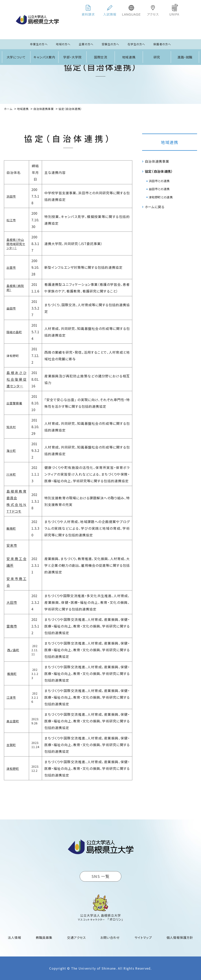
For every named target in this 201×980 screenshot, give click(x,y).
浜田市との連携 (159, 181)
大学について (16, 57)
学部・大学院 (72, 57)
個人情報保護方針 (180, 937)
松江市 (11, 220)
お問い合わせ (110, 937)
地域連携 (129, 57)
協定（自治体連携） (159, 171)
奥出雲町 (13, 721)
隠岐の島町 (14, 332)
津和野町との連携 (161, 197)
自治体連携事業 (157, 161)
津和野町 (13, 769)
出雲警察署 (14, 403)
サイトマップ (143, 937)
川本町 (11, 474)
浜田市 (11, 196)
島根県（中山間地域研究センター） (16, 244)
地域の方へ (63, 44)
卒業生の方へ (39, 44)
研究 (157, 57)
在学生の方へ (136, 44)
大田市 (12, 602)
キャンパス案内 (44, 57)
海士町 (11, 451)
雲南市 (12, 626)
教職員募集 (44, 937)
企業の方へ (86, 44)
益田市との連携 (159, 189)
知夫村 (11, 427)
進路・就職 (185, 57)
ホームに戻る (155, 207)
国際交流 (101, 57)
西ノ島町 (13, 650)
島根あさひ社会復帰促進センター (16, 379)
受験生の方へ (111, 44)
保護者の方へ (162, 44)
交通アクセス (76, 937)
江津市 (11, 697)
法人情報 (15, 937)
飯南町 (11, 528)
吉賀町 (11, 745)
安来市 (12, 545)
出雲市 (11, 267)
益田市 (11, 308)
